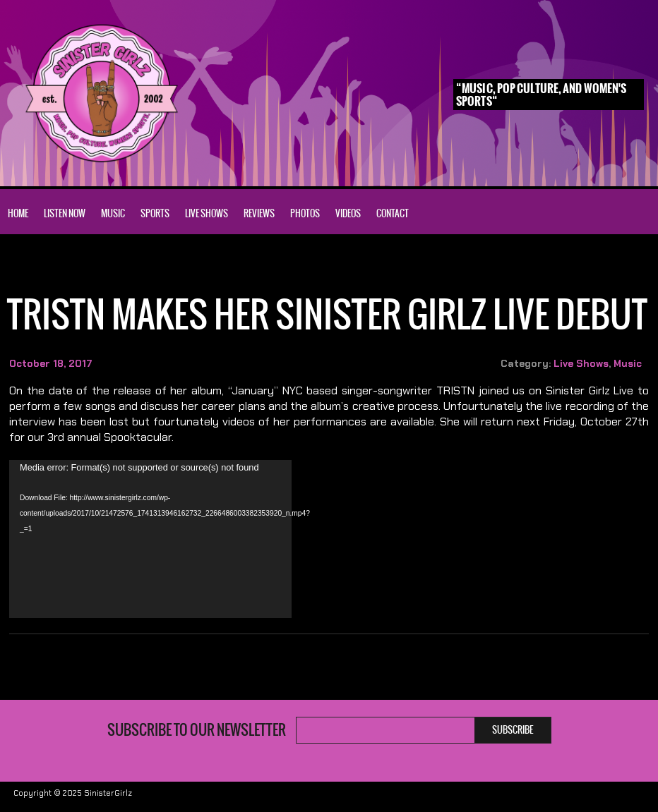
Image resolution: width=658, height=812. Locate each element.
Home (18, 213)
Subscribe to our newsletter (197, 730)
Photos (305, 213)
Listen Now (65, 213)
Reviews (259, 213)
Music (113, 213)
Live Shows (207, 213)
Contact (393, 213)
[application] (150, 539)
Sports (155, 213)
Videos (348, 213)
